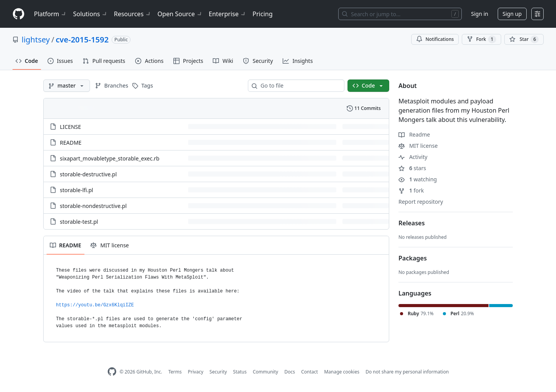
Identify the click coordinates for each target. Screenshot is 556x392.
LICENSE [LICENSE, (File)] (70, 127)
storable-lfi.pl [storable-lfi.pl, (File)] (76, 190)
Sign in (480, 14)
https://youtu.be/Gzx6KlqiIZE (95, 305)
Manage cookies (342, 372)
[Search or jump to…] (400, 14)
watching (418, 179)
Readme (414, 134)
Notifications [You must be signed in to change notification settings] (435, 39)
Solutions (90, 14)
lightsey (36, 40)
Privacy (196, 372)
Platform (50, 14)
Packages (413, 258)
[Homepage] (19, 14)
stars (412, 168)
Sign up (512, 14)
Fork (481, 39)
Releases (412, 223)
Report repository (421, 202)
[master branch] (67, 86)
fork (411, 190)
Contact (309, 372)
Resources (133, 14)
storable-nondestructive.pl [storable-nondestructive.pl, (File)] (93, 206)
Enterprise (228, 14)
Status (240, 372)
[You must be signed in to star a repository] (524, 39)
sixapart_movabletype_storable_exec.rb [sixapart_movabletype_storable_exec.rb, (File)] (110, 158)
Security (218, 372)
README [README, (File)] (71, 143)
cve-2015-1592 (82, 40)
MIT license (418, 146)
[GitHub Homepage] (112, 372)
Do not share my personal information (407, 372)
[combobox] (299, 86)
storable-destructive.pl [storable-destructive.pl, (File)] (88, 174)
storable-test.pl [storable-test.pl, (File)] (79, 222)
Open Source (180, 14)
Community (266, 372)
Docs (290, 372)
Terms (175, 372)
